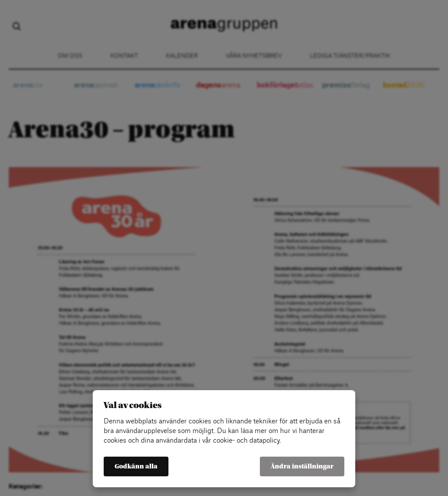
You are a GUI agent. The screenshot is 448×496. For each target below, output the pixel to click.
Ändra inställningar (302, 466)
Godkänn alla (136, 466)
